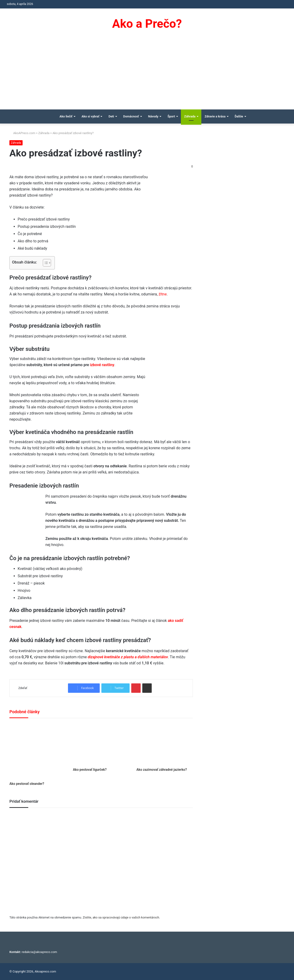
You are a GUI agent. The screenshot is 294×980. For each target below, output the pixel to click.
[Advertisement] (147, 74)
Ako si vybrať (91, 116)
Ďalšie (239, 116)
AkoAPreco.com (22, 133)
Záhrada (190, 116)
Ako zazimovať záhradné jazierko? (162, 770)
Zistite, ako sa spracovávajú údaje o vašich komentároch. (121, 917)
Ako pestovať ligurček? (90, 770)
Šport (171, 116)
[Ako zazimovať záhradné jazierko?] (165, 744)
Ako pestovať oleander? (27, 784)
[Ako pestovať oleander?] (38, 751)
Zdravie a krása (215, 116)
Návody (153, 116)
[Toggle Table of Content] (45, 263)
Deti (111, 116)
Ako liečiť (66, 116)
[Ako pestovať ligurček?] (101, 744)
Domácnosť (131, 116)
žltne (163, 294)
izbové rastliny (102, 365)
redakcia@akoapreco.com (39, 952)
